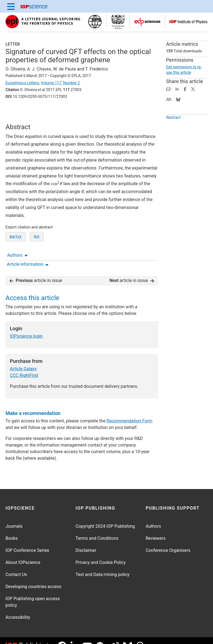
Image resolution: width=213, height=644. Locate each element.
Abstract (173, 124)
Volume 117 (51, 83)
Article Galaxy (23, 358)
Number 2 (71, 83)
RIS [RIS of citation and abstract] (37, 251)
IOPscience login (26, 326)
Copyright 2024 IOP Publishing (105, 516)
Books (12, 528)
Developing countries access (33, 576)
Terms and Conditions (97, 528)
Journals (14, 516)
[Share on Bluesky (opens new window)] (178, 99)
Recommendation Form (129, 410)
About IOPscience (23, 552)
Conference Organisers (168, 540)
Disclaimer (86, 540)
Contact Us (16, 564)
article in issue (36, 270)
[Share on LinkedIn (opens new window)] (177, 89)
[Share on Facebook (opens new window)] (185, 89)
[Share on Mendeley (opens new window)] (169, 99)
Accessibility (18, 607)
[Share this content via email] (168, 89)
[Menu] (11, 6)
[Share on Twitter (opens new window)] (193, 89)
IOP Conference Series (27, 540)
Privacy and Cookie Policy (100, 552)
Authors (17, 112)
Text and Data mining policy (102, 564)
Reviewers (156, 528)
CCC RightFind (24, 365)
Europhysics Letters (22, 83)
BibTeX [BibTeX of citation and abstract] (16, 251)
